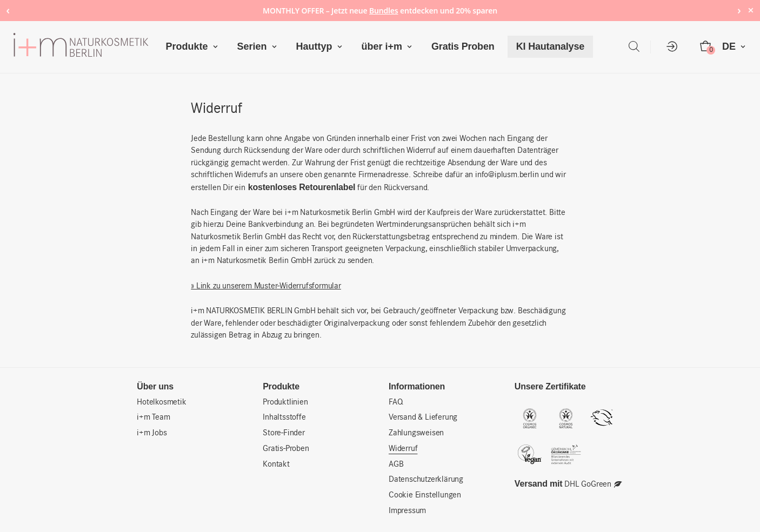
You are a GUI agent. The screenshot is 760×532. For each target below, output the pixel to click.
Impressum (407, 511)
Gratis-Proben (286, 449)
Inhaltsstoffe (284, 417)
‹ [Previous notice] (8, 10)
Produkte (194, 47)
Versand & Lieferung (423, 417)
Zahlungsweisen (416, 433)
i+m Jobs (152, 433)
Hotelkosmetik (161, 402)
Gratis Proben (463, 46)
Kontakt (276, 464)
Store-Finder (284, 433)
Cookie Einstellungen (425, 495)
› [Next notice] (739, 10)
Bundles (384, 11)
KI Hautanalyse (550, 46)
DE (736, 47)
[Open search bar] (634, 47)
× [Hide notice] (751, 10)
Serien (259, 47)
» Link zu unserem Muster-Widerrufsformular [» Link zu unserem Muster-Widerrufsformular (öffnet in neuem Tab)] (266, 286)
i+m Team (153, 417)
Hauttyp (322, 47)
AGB (396, 464)
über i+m (389, 47)
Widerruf (403, 449)
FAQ (396, 402)
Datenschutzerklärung (426, 480)
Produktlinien (285, 402)
